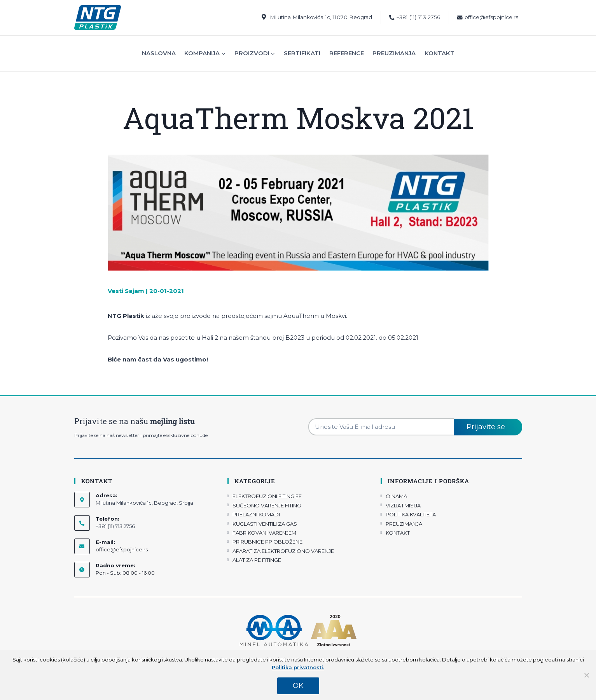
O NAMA (396, 496)
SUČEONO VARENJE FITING (267, 505)
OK (298, 686)
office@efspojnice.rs (488, 17)
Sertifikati (302, 53)
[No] (586, 675)
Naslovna (159, 53)
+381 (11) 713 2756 (415, 17)
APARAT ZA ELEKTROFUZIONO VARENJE (283, 551)
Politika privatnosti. (298, 667)
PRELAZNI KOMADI (256, 514)
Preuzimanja (394, 53)
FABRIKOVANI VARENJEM (264, 533)
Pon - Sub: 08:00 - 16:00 (125, 573)
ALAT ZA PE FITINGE (257, 560)
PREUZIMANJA (404, 524)
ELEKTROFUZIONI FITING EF (267, 496)
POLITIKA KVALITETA (411, 514)
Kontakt (440, 53)
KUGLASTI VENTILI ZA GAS (265, 524)
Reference (347, 53)
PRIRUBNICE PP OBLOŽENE (267, 542)
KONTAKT (398, 533)
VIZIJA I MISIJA (403, 505)
